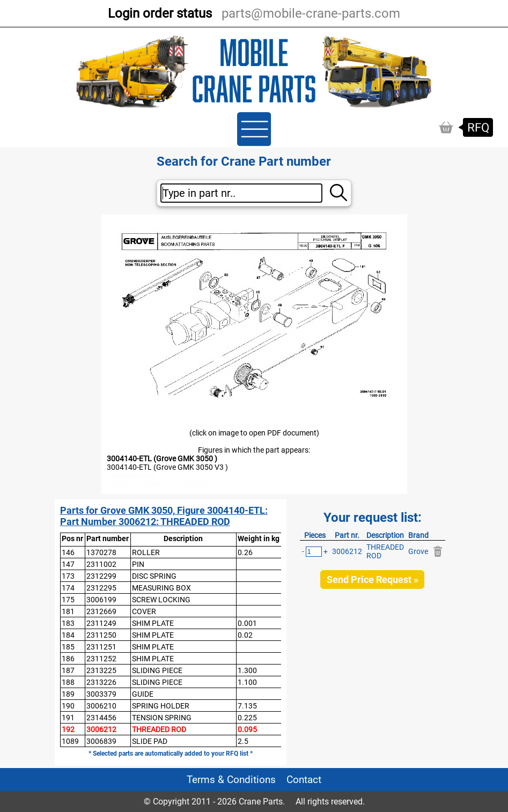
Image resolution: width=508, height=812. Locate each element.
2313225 (101, 670)
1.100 (247, 682)
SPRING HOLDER (161, 706)
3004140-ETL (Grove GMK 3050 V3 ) (167, 467)
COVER (144, 611)
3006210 (101, 706)
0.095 (247, 729)
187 (68, 670)
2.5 (243, 741)
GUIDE (143, 694)
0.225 (247, 718)
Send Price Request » (373, 580)
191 (68, 718)
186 (68, 659)
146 (68, 552)
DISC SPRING (154, 576)
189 (68, 694)
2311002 (101, 564)
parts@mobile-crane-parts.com (311, 13)
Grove (418, 551)
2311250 (101, 635)
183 (68, 623)
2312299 (101, 576)
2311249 (101, 623)
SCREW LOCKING (161, 600)
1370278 (101, 552)
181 (68, 611)
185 (68, 647)
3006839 (101, 741)
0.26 (245, 552)
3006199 (101, 600)
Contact (304, 780)
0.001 (247, 623)
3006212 (101, 729)
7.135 (247, 706)
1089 (70, 741)
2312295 (101, 588)
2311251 (101, 647)
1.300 (247, 670)
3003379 (101, 694)
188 (68, 682)
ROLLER (146, 552)
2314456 (101, 718)
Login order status (160, 13)
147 (68, 564)
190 (68, 706)
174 (68, 588)
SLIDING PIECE (157, 670)
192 (68, 729)
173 (68, 576)
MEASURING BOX (161, 588)
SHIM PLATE (153, 623)
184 (68, 635)
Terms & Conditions (231, 780)
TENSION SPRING (162, 718)
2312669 (101, 611)
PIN (138, 564)
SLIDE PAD (150, 741)
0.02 (245, 635)
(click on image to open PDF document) (254, 433)
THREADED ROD (159, 729)
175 (68, 600)
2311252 (101, 659)
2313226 (101, 682)
